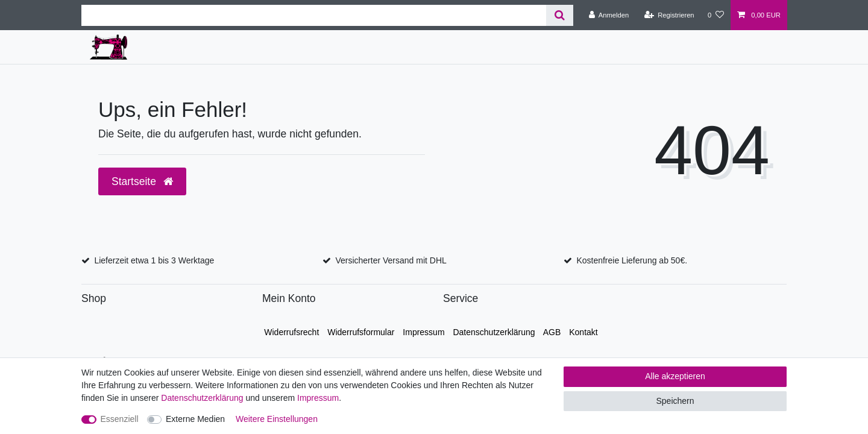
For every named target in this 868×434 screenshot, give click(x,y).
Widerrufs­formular (361, 332)
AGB (552, 332)
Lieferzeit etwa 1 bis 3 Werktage (154, 260)
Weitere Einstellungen (277, 419)
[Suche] (560, 15)
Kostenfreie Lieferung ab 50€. (632, 260)
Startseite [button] (142, 181)
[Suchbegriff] (314, 15)
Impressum (423, 332)
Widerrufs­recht (291, 332)
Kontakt (583, 332)
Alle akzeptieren (675, 376)
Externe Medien (195, 419)
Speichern (675, 401)
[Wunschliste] (716, 15)
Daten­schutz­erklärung (494, 332)
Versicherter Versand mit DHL (391, 260)
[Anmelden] (609, 15)
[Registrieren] (669, 15)
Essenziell (120, 419)
